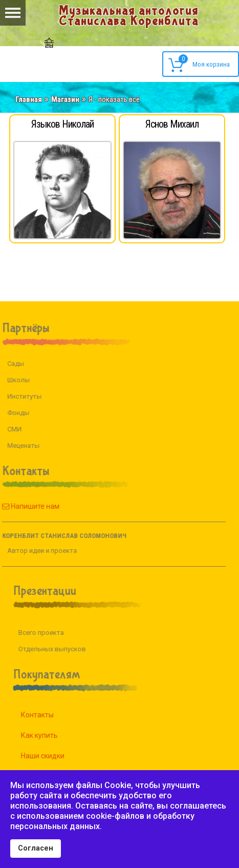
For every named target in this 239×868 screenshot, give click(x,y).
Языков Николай (62, 124)
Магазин (65, 99)
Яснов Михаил (172, 124)
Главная (29, 99)
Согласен (36, 848)
